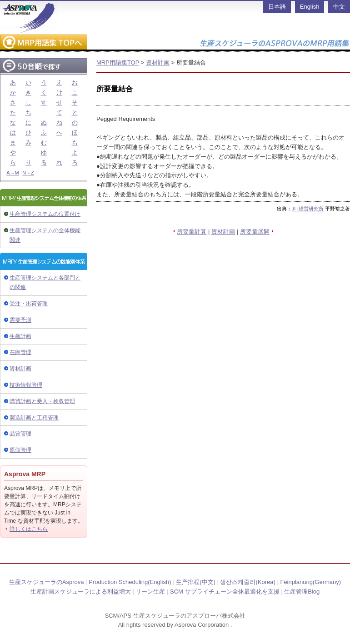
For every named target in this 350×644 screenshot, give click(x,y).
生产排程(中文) (196, 582)
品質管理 (20, 434)
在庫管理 (20, 352)
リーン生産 (150, 592)
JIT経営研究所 (308, 209)
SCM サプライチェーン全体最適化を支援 (225, 592)
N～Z (28, 173)
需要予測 (20, 320)
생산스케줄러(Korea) (247, 582)
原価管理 (20, 450)
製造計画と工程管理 (34, 418)
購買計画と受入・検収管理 (42, 401)
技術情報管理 (26, 385)
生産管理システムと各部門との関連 (45, 282)
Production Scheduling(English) (130, 582)
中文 (339, 7)
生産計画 (20, 336)
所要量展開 (255, 232)
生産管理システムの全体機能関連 (45, 235)
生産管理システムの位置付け (45, 214)
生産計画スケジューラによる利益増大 (81, 592)
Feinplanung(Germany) (310, 582)
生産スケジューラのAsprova (47, 582)
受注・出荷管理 (29, 304)
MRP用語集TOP (118, 62)
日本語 (277, 7)
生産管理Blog (302, 592)
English (310, 7)
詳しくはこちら (29, 529)
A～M (13, 173)
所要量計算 (192, 232)
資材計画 (20, 369)
